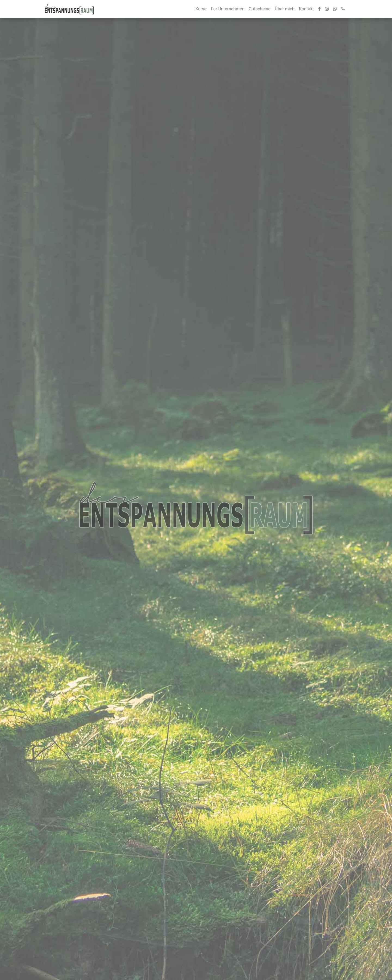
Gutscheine (259, 9)
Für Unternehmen (228, 9)
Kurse (201, 9)
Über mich (285, 9)
